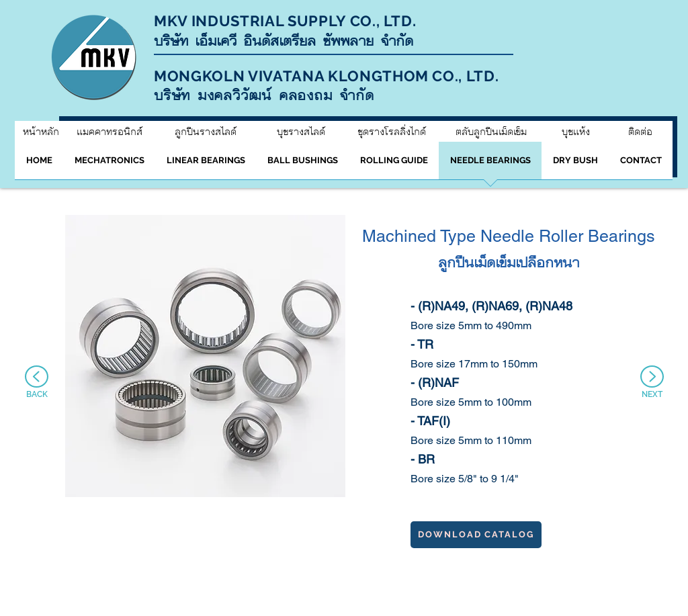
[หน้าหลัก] (41, 132)
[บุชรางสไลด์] (301, 132)
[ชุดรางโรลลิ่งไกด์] (391, 132)
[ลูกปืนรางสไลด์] (205, 132)
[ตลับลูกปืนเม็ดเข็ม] (491, 132)
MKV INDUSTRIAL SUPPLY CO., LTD (283, 21)
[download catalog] (476, 535)
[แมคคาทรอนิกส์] (109, 132)
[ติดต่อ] (640, 132)
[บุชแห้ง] (576, 132)
